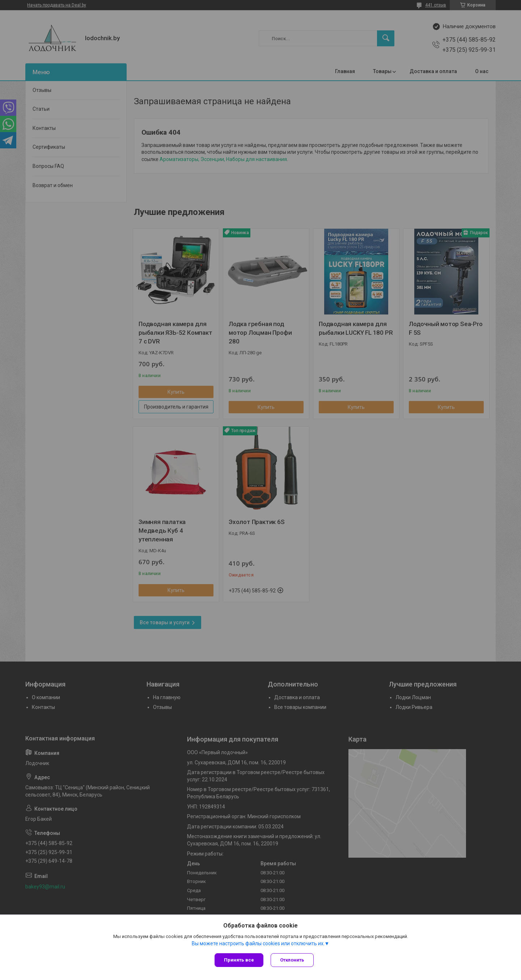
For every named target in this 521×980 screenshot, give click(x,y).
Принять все (239, 960)
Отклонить (292, 960)
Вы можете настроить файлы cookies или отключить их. (258, 943)
